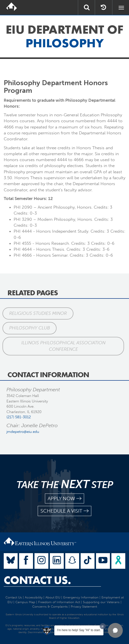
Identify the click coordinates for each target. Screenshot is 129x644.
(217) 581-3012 (19, 417)
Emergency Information (81, 597)
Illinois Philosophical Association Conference (63, 346)
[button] (115, 630)
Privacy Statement (84, 607)
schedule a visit (64, 511)
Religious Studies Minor (38, 313)
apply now (64, 499)
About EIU (53, 597)
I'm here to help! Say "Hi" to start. (79, 630)
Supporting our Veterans (101, 602)
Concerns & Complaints (50, 607)
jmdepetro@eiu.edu (23, 432)
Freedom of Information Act (59, 602)
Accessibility (34, 597)
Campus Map (25, 602)
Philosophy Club (30, 328)
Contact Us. (37, 580)
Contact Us (14, 597)
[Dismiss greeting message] (103, 626)
